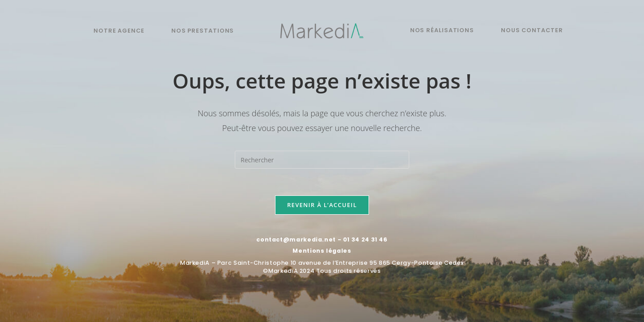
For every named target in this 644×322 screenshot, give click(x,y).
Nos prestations (203, 31)
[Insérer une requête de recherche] (322, 160)
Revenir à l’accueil (322, 205)
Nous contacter (532, 30)
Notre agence (119, 31)
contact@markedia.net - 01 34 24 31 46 (322, 239)
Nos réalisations (442, 30)
